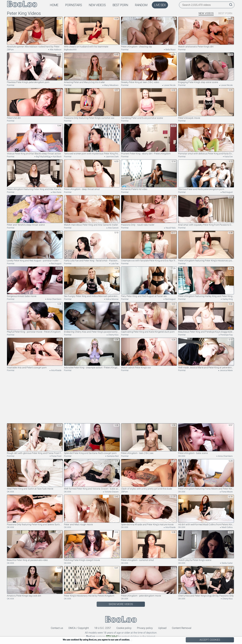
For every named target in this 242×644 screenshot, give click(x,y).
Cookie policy (124, 628)
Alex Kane (57, 192)
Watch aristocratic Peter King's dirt (206, 32)
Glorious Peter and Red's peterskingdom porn (206, 175)
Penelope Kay (226, 335)
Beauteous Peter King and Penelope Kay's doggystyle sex (206, 318)
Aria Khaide (56, 370)
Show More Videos (121, 604)
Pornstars (73, 5)
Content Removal (182, 628)
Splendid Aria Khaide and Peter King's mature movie (149, 510)
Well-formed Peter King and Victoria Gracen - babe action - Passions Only (92, 475)
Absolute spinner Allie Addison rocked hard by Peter (35, 32)
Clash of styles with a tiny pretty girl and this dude (149, 475)
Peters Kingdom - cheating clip (149, 32)
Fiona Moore (227, 492)
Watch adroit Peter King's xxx (149, 353)
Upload (162, 628)
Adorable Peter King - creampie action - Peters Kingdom (92, 353)
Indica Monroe (112, 299)
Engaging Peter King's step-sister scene (206, 68)
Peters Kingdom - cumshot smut (149, 546)
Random (141, 5)
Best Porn (120, 5)
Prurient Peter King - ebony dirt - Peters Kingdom (149, 139)
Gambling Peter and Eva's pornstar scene (149, 104)
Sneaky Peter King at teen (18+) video (149, 68)
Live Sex (160, 5)
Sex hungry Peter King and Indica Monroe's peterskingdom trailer (92, 282)
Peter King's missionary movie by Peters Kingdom (92, 582)
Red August (227, 192)
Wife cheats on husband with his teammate (92, 32)
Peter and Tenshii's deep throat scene (35, 211)
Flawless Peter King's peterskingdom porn (35, 68)
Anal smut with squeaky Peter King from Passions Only (206, 211)
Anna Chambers (54, 299)
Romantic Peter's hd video (149, 175)
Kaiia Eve (228, 157)
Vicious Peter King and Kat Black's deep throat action (35, 139)
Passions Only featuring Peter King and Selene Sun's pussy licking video (35, 510)
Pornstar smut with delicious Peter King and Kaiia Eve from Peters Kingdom (206, 139)
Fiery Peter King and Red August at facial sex (149, 282)
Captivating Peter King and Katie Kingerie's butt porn (149, 318)
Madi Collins (227, 527)
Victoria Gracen (111, 492)
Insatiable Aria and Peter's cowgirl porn (35, 353)
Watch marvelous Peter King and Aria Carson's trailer (92, 211)
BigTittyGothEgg (43, 157)
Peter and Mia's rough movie (92, 510)
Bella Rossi (170, 50)
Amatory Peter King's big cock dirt (35, 582)
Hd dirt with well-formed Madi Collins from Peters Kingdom (206, 510)
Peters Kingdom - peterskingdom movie (149, 582)
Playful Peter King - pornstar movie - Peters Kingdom (35, 318)
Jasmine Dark (112, 157)
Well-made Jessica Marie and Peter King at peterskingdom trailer (206, 353)
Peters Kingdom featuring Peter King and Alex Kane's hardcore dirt (35, 175)
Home (54, 5)
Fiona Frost (56, 456)
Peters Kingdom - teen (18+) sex (149, 439)
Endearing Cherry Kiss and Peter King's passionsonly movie (92, 318)
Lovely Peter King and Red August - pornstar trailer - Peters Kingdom (35, 246)
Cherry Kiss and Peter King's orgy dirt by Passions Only (206, 582)
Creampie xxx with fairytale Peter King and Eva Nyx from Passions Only (149, 246)
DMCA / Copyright (79, 628)
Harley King (227, 299)
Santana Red (112, 456)
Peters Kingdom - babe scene (206, 439)
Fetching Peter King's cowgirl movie (92, 546)
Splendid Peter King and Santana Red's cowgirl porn (92, 439)
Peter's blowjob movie (206, 104)
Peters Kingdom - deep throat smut (92, 175)
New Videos (97, 5)
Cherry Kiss (113, 335)
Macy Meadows (111, 85)
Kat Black (57, 157)
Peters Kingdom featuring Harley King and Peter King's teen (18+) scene (206, 282)
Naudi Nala (170, 228)
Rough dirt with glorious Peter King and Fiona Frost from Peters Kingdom (35, 439)
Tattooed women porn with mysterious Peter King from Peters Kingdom (92, 139)
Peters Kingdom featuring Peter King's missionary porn (206, 246)
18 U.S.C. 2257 (103, 628)
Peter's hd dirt (35, 104)
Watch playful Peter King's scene (206, 546)
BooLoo (121, 619)
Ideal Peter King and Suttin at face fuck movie (35, 475)
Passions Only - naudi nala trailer (149, 211)
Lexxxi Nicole (169, 85)
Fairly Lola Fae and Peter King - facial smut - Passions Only (92, 246)
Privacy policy (145, 628)
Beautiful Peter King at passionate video (35, 546)
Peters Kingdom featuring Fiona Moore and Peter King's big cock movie (206, 475)
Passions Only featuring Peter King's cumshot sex (92, 104)
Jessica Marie (226, 370)
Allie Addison (55, 50)
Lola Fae (114, 264)
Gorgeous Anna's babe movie (35, 282)
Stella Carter (227, 563)
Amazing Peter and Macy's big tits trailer (92, 68)
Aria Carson (113, 228)
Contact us (57, 628)
